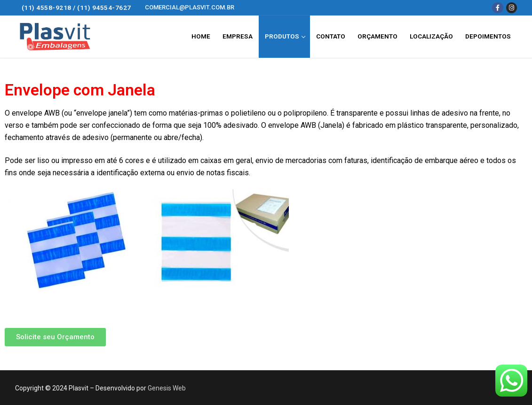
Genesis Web (167, 388)
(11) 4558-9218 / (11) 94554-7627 (76, 8)
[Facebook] (497, 8)
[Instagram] (512, 8)
